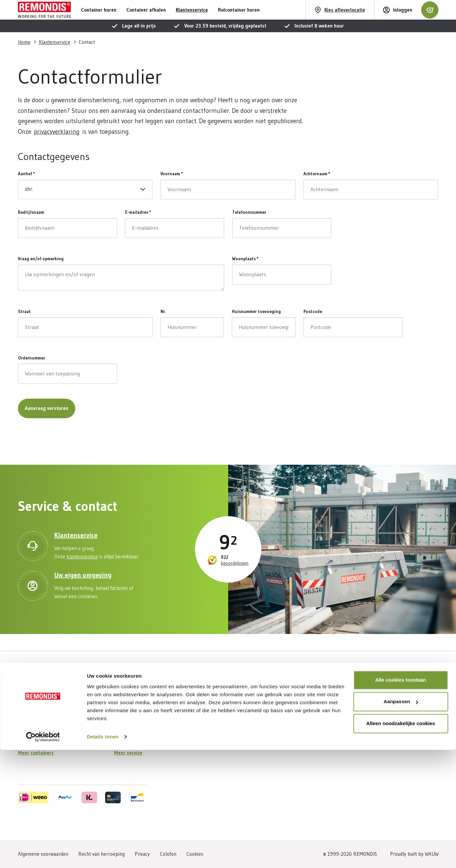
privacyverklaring (57, 149)
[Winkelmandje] (430, 18)
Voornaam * (172, 191)
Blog (215, 742)
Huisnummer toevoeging (256, 328)
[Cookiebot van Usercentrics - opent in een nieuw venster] (43, 855)
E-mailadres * (138, 229)
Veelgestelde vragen (136, 731)
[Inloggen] (398, 18)
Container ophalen (134, 720)
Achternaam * (317, 191)
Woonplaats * (245, 276)
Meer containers (36, 753)
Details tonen (103, 855)
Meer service (128, 753)
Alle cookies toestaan (400, 798)
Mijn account (127, 709)
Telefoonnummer (249, 229)
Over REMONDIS (228, 709)
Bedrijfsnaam (31, 229)
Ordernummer (32, 375)
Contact (122, 742)
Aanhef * (27, 191)
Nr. (163, 328)
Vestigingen (223, 720)
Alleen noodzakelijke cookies (401, 842)
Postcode (313, 328)
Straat (24, 328)
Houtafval (28, 742)
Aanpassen (401, 820)
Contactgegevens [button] (54, 173)
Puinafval (27, 731)
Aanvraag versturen (47, 425)
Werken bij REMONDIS (234, 731)
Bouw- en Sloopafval (39, 709)
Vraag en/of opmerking (41, 276)
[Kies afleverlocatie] (340, 18)
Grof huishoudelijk (37, 720)
